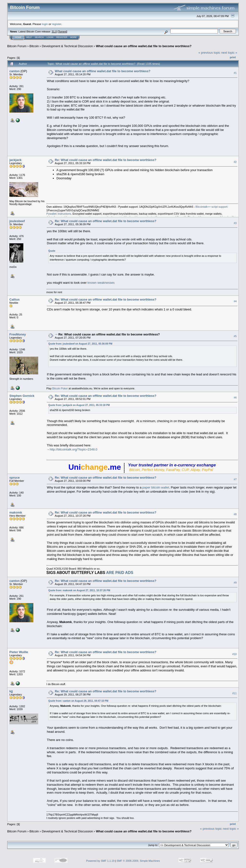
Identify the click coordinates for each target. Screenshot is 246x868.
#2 (235, 162)
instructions (64, 214)
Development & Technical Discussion (67, 46)
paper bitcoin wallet (156, 487)
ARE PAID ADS (120, 573)
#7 (235, 479)
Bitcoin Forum (17, 46)
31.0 (54, 32)
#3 (235, 223)
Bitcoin (34, 46)
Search (39, 37)
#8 (235, 514)
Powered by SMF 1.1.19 (100, 861)
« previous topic (209, 53)
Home (18, 37)
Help (29, 37)
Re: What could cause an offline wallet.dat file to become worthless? (106, 160)
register (56, 24)
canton (15, 71)
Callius (15, 299)
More (73, 37)
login (45, 24)
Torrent (62, 32)
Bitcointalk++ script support (211, 207)
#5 (235, 336)
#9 (235, 583)
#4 (235, 301)
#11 (234, 693)
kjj (11, 691)
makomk (16, 512)
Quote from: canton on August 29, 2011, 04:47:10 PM (78, 701)
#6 (235, 398)
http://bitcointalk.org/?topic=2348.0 (74, 449)
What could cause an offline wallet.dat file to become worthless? (144, 46)
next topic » (229, 53)
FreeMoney (18, 334)
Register (62, 37)
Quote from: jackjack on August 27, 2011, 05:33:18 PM (79, 405)
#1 (235, 73)
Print (233, 57)
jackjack (15, 160)
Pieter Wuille (19, 652)
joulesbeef (17, 221)
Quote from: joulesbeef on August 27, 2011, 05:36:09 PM (80, 344)
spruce (15, 478)
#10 (234, 654)
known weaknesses (101, 283)
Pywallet (51, 214)
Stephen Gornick (22, 396)
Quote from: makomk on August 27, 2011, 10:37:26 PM (79, 590)
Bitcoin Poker (60, 388)
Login (50, 37)
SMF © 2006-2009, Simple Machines (138, 861)
